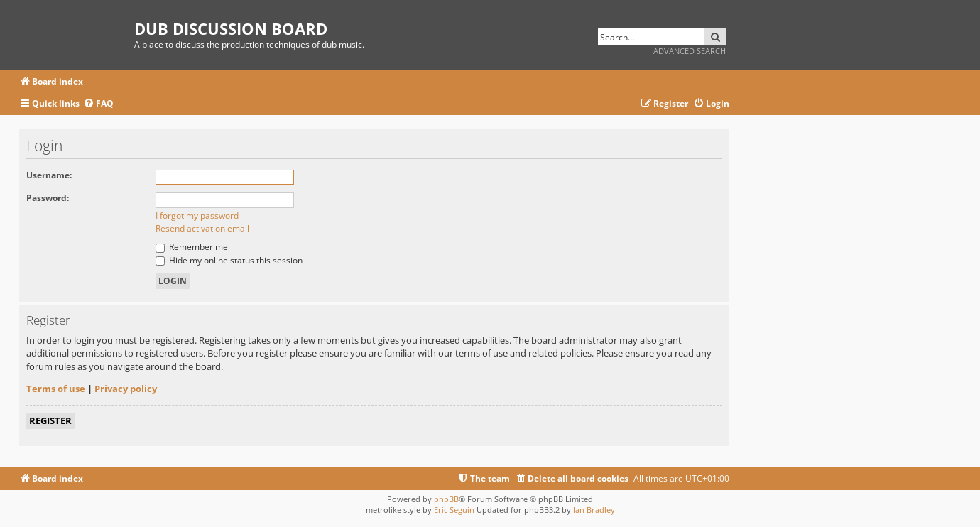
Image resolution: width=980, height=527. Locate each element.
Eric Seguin (454, 510)
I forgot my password (197, 216)
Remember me (192, 247)
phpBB (446, 499)
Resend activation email (202, 228)
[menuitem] (98, 104)
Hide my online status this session (229, 260)
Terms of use (56, 389)
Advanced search (690, 51)
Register (50, 420)
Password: (48, 198)
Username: (49, 175)
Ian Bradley (594, 510)
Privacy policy (126, 389)
